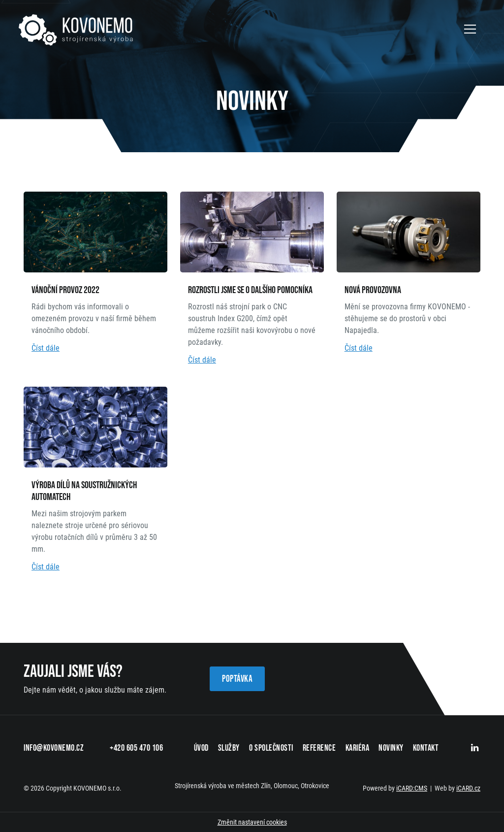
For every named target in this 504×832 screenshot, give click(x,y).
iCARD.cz (468, 788)
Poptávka (237, 679)
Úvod (201, 748)
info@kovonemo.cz (54, 748)
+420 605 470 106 (136, 748)
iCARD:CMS (412, 788)
